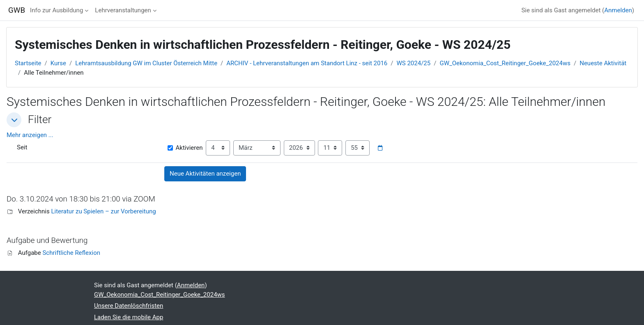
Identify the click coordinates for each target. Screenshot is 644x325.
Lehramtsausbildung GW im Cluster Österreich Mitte (146, 63)
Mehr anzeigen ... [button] (30, 135)
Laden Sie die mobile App (129, 317)
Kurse (58, 63)
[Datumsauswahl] (380, 148)
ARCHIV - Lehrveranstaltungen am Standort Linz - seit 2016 (307, 63)
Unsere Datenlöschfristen (129, 306)
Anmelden (618, 10)
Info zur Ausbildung (56, 10)
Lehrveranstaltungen (123, 10)
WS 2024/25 (414, 63)
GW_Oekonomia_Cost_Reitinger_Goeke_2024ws (505, 63)
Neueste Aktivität (603, 63)
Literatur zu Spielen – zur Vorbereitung (103, 211)
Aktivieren (185, 148)
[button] (14, 120)
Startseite (28, 63)
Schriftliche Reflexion (71, 253)
